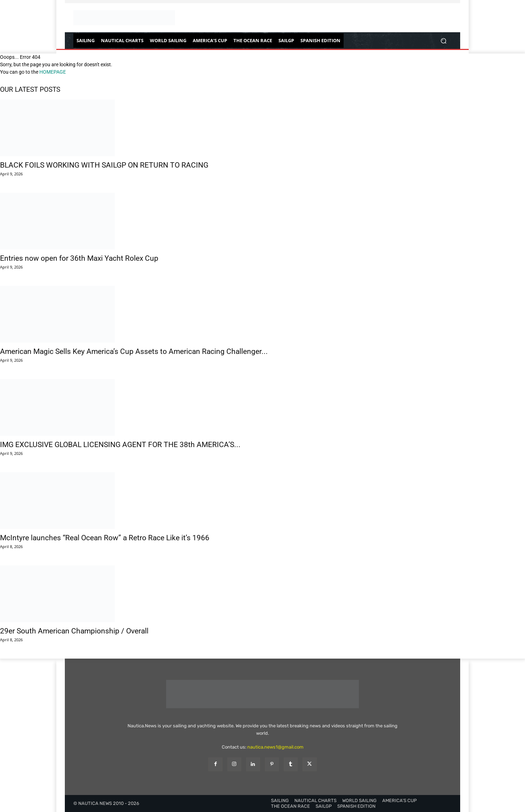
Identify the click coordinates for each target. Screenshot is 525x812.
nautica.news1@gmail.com (275, 747)
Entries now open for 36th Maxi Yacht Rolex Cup (79, 258)
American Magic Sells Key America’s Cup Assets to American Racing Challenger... (134, 351)
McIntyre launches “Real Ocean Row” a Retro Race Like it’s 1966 (105, 538)
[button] (443, 41)
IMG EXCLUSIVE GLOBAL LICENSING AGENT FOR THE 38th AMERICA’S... (120, 445)
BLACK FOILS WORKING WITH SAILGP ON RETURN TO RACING (104, 165)
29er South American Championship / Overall (74, 631)
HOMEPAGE (53, 72)
